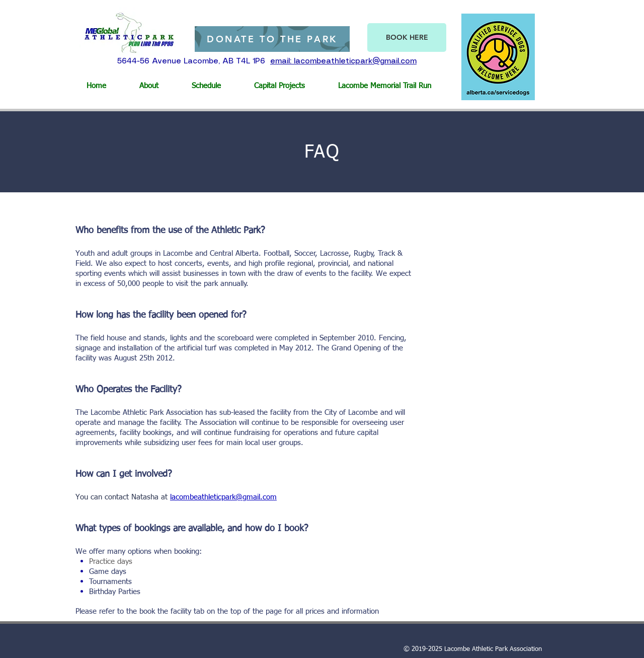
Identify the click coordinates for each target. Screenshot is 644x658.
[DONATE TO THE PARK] (272, 39)
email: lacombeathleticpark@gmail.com (343, 61)
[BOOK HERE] (407, 38)
